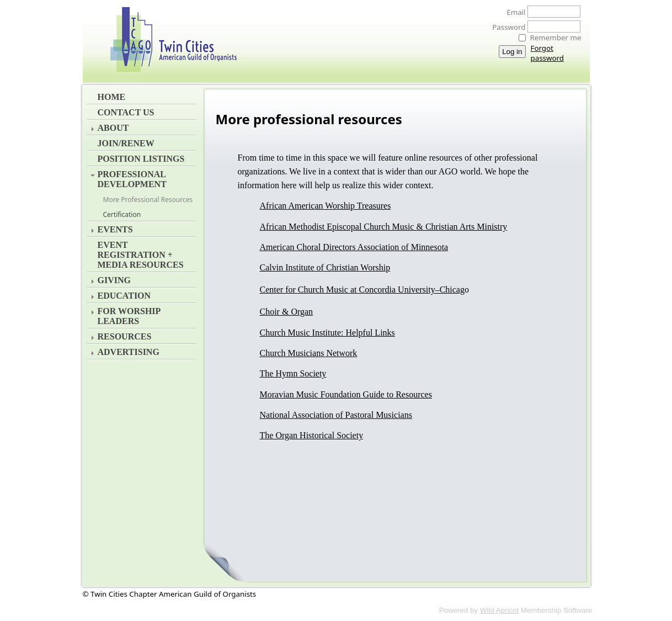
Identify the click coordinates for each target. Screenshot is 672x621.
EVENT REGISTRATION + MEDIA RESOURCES (141, 255)
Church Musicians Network (309, 353)
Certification (122, 214)
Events (115, 229)
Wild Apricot (499, 610)
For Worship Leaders (129, 316)
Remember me (556, 38)
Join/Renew (126, 143)
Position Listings (141, 159)
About (113, 128)
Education (124, 296)
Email (513, 12)
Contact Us (126, 112)
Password (506, 27)
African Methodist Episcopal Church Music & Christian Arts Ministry (384, 227)
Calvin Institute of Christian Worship (325, 267)
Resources (125, 336)
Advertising (129, 352)
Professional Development (132, 179)
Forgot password (547, 53)
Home (112, 97)
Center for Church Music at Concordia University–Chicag (362, 290)
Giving (114, 280)
